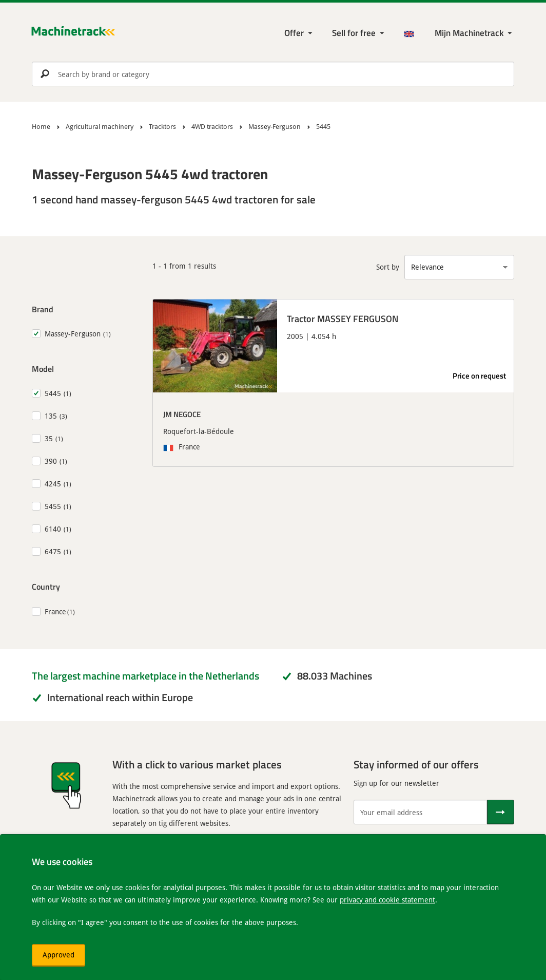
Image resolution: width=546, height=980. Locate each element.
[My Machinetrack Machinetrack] (474, 33)
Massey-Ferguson (73, 334)
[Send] (501, 812)
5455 (53, 506)
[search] (273, 74)
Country (46, 586)
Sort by (388, 267)
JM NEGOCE (182, 414)
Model (43, 369)
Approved (59, 955)
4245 (53, 484)
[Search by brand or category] (273, 74)
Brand (43, 309)
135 (51, 416)
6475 (53, 551)
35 (49, 438)
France (55, 611)
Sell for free (354, 33)
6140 (53, 529)
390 (51, 461)
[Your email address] (420, 812)
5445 (53, 393)
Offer (294, 33)
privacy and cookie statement (387, 900)
